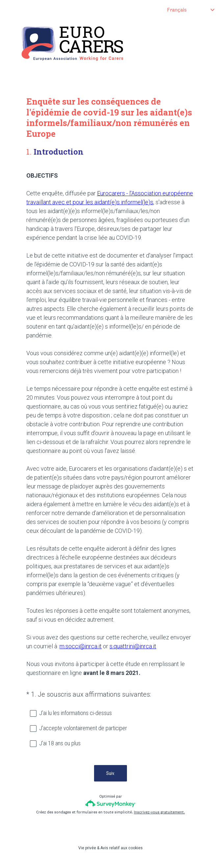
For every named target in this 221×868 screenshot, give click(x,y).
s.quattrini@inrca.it (133, 646)
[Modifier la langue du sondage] (191, 10)
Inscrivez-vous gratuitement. (159, 812)
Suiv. (110, 773)
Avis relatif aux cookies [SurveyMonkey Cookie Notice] (122, 848)
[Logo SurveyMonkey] (111, 803)
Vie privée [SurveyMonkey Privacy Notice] (87, 848)
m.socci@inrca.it (81, 646)
